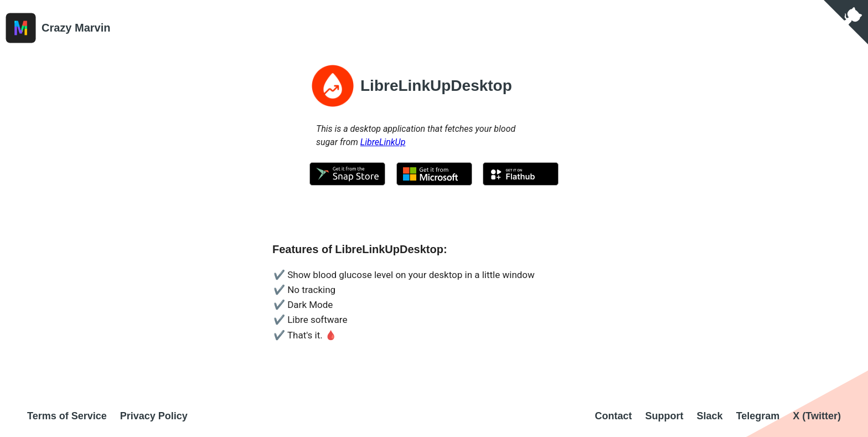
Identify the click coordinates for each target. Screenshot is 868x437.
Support (665, 416)
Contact (614, 416)
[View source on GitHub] (846, 22)
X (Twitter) (817, 416)
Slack (710, 416)
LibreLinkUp (383, 142)
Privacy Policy (154, 416)
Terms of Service (67, 416)
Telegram (758, 416)
